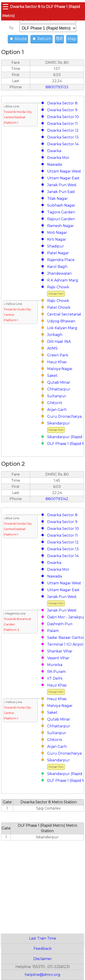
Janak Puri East (61, 192)
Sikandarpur (58, 423)
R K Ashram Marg (63, 280)
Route (18, 39)
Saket (52, 376)
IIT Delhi (55, 678)
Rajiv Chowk (58, 287)
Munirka (55, 665)
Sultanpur (57, 396)
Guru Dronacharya (64, 416)
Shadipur (56, 246)
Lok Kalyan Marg (62, 328)
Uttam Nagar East (63, 178)
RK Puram (56, 672)
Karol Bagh (57, 267)
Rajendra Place (61, 260)
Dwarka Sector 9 (62, 110)
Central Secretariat (64, 314)
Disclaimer (43, 959)
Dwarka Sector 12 (63, 130)
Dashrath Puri (60, 624)
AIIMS (52, 348)
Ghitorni (55, 403)
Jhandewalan (59, 273)
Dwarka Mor (58, 158)
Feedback (43, 949)
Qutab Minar (59, 382)
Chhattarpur (59, 389)
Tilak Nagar (57, 199)
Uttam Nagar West (64, 171)
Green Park (58, 355)
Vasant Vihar (58, 658)
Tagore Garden (61, 212)
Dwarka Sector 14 (63, 144)
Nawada (55, 164)
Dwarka (54, 151)
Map (72, 39)
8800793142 (57, 499)
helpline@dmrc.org (42, 975)
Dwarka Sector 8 (62, 103)
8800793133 (57, 87)
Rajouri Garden (61, 219)
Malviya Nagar (60, 369)
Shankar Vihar (60, 651)
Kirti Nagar (57, 239)
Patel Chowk (59, 307)
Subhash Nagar (61, 205)
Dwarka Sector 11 (62, 124)
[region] (42, 884)
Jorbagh (55, 335)
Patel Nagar (58, 253)
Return (42, 39)
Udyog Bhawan (61, 321)
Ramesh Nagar (61, 226)
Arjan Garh (57, 410)
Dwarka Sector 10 (63, 117)
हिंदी (59, 39)
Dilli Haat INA (59, 342)
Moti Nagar (57, 233)
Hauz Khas (57, 362)
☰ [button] (6, 7)
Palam (53, 631)
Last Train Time (43, 938)
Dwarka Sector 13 (63, 137)
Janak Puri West (62, 185)
